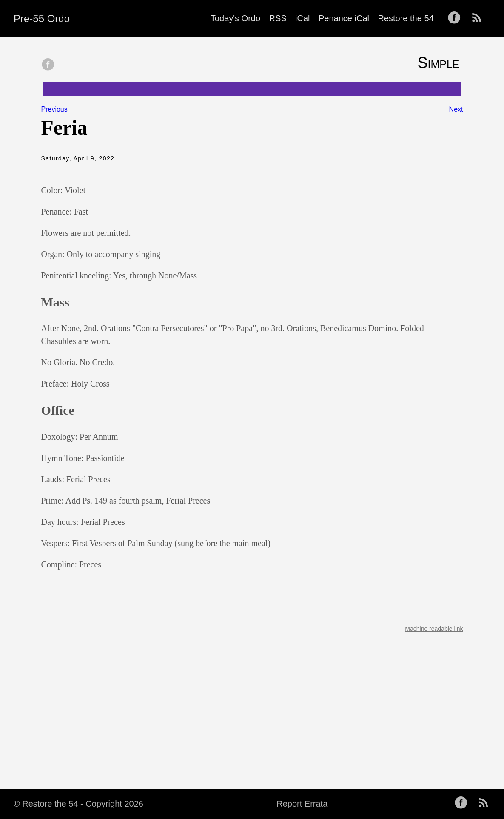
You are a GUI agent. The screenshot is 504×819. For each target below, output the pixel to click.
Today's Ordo (235, 18)
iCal (302, 18)
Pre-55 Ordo (42, 19)
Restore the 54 (406, 18)
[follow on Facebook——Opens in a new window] (457, 18)
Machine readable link (434, 629)
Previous (54, 109)
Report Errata (302, 804)
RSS (278, 18)
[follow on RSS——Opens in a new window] (479, 18)
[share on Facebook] (48, 65)
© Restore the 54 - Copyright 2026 (78, 804)
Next (456, 109)
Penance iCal (344, 18)
